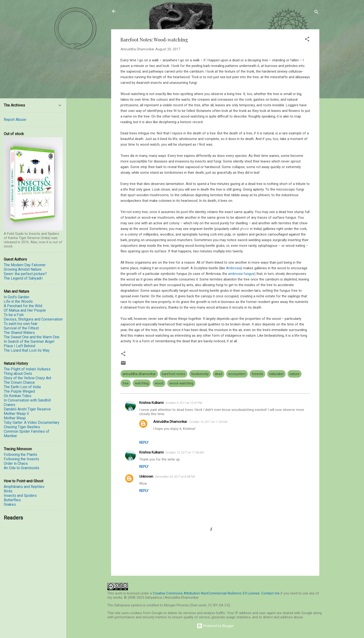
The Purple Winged (19, 391)
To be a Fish (14, 315)
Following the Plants (20, 455)
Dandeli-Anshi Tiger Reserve (27, 409)
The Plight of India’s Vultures (27, 369)
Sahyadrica (138, 11)
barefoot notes (174, 374)
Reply (144, 443)
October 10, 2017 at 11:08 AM (185, 452)
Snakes (10, 504)
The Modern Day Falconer (25, 265)
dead (218, 374)
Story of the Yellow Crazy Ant (27, 378)
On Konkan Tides (18, 396)
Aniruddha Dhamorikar (170, 422)
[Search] (317, 13)
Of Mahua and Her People (25, 310)
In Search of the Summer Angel (29, 341)
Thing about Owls (18, 374)
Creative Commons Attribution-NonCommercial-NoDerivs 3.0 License (206, 593)
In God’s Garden (16, 297)
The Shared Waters (19, 333)
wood (159, 383)
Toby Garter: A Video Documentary (32, 422)
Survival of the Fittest (21, 328)
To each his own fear (21, 324)
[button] (307, 40)
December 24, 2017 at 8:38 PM (175, 477)
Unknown (146, 476)
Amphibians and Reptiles (24, 487)
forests (257, 374)
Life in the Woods (18, 301)
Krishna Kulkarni (151, 403)
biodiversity (200, 374)
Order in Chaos (16, 463)
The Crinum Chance (19, 382)
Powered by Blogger (215, 626)
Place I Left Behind (19, 346)
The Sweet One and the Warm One (32, 337)
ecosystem (237, 374)
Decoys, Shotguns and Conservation (33, 319)
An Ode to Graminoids (22, 468)
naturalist (276, 374)
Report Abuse (15, 120)
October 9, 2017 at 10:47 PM (184, 403)
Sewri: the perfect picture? (25, 274)
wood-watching (181, 383)
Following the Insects (21, 459)
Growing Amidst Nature (23, 269)
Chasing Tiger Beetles (22, 427)
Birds (8, 491)
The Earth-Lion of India (22, 387)
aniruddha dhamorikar (139, 374)
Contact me (270, 593)
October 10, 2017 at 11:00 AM (208, 422)
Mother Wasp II (16, 414)
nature (295, 374)
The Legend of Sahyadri (23, 278)
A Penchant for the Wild (23, 306)
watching (142, 383)
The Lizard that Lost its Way (27, 350)
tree (126, 383)
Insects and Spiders (20, 496)
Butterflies (12, 500)
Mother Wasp (15, 418)
